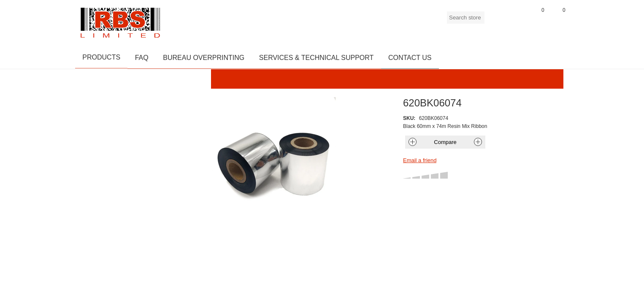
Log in (516, 21)
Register (495, 21)
